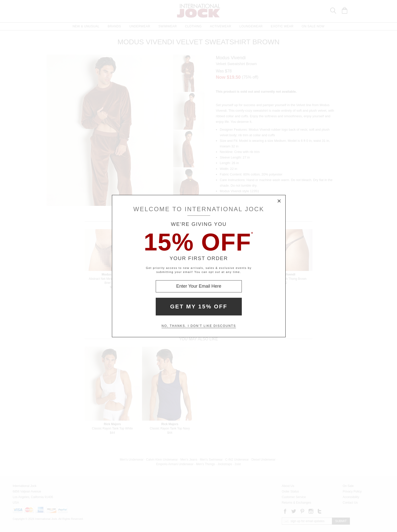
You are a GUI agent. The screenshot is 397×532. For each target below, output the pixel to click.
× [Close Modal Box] (279, 201)
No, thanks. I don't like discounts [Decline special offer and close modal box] (199, 326)
